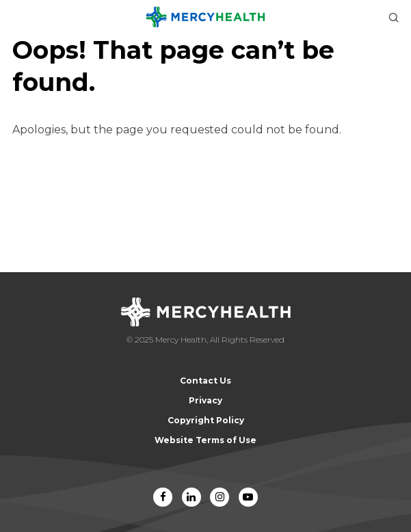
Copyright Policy (206, 420)
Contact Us (205, 381)
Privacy (205, 400)
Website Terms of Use (205, 440)
